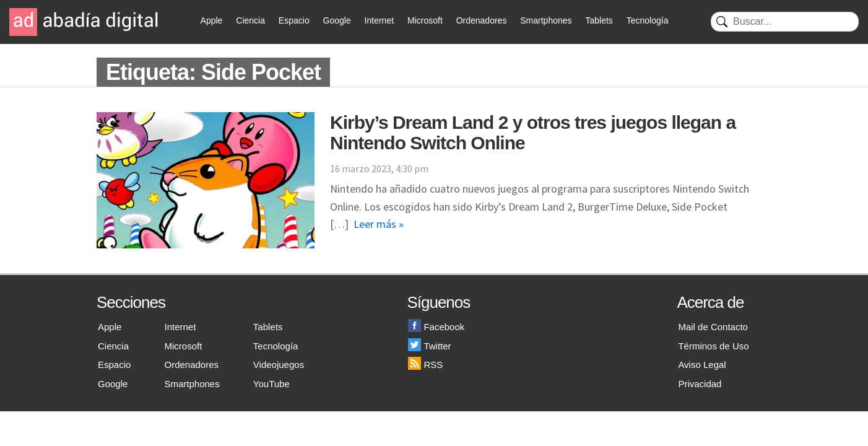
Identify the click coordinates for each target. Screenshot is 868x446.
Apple (212, 20)
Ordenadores (482, 20)
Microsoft (425, 20)
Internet (379, 20)
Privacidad (700, 384)
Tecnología (648, 20)
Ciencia (250, 20)
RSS (425, 365)
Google (337, 20)
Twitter (429, 346)
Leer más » (379, 224)
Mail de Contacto (713, 327)
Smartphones (546, 20)
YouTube (271, 384)
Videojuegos (279, 365)
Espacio (294, 20)
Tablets (599, 20)
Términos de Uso (713, 346)
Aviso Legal (702, 365)
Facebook (436, 327)
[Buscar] (785, 22)
